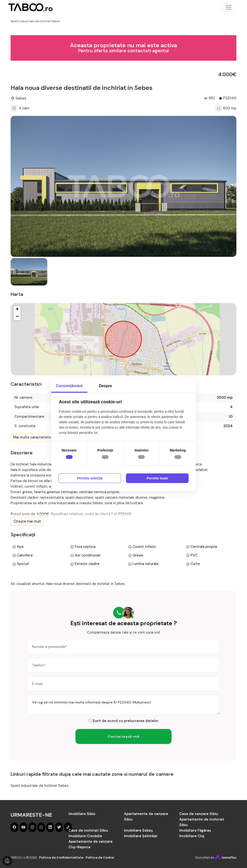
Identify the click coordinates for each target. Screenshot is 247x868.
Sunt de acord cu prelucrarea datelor (123, 721)
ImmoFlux (226, 858)
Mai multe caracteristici (33, 437)
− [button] (17, 317)
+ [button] (17, 310)
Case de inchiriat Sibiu (88, 830)
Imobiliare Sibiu (82, 814)
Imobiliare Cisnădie (85, 836)
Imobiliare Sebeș (138, 830)
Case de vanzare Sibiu (199, 814)
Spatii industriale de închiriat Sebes (40, 786)
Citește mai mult (27, 521)
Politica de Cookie (100, 858)
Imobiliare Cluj (192, 836)
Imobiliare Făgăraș (195, 830)
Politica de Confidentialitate (61, 858)
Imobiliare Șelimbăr (141, 836)
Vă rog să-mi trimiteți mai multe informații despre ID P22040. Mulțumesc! (123, 705)
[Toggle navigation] (229, 7)
